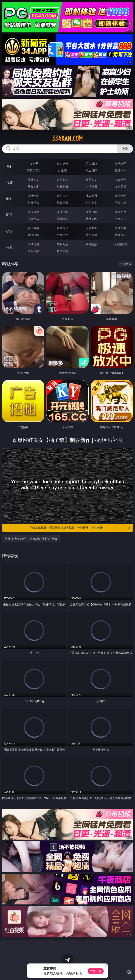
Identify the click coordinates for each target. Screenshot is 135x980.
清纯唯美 (62, 219)
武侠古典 (121, 228)
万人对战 (91, 164)
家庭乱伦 (62, 228)
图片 (9, 215)
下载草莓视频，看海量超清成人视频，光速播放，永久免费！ (80, 528)
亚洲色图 (62, 212)
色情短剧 (62, 251)
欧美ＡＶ (91, 180)
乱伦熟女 (91, 203)
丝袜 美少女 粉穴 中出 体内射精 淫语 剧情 (31, 539)
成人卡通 (91, 196)
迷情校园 (33, 235)
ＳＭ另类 (121, 186)
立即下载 (96, 971)
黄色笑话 (91, 235)
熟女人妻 (33, 186)
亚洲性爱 (33, 196)
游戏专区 (121, 164)
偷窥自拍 (33, 212)
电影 (9, 199)
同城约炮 (33, 244)
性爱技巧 (121, 235)
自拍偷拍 (62, 180)
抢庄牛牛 (121, 170)
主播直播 (91, 186)
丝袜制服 (62, 186)
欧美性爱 (121, 196)
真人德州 (62, 164)
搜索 (125, 149)
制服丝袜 (33, 203)
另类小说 (62, 235)
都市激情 (33, 228)
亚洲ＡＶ (33, 180)
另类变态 (121, 203)
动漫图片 (121, 212)
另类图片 (121, 219)
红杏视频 (33, 251)
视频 (9, 183)
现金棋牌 (91, 170)
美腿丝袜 (33, 219)
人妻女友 (91, 228)
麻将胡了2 (33, 170)
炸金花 (62, 170)
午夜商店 (62, 244)
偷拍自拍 (62, 196)
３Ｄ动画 (121, 180)
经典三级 (62, 203)
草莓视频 (91, 244)
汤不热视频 (121, 244)
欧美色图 (91, 212)
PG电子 (33, 164)
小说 (9, 231)
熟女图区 (91, 219)
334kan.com (67, 138)
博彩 (9, 166)
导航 (9, 247)
